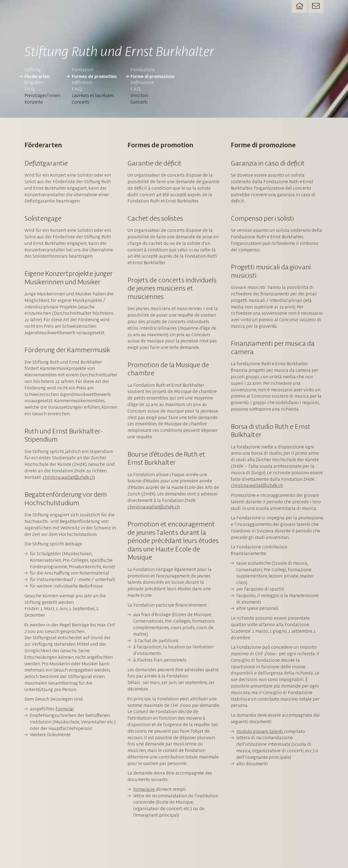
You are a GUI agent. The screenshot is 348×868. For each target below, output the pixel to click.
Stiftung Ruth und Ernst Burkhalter (119, 51)
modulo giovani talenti (260, 731)
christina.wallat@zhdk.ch (69, 477)
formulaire (145, 789)
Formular (65, 709)
